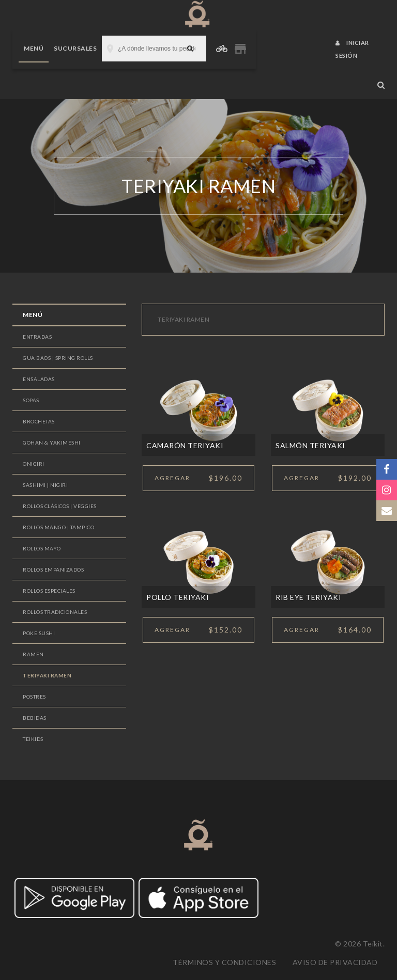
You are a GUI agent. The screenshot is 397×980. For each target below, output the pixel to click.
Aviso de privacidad (335, 962)
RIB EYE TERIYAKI (308, 597)
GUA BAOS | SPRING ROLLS (58, 358)
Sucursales (75, 48)
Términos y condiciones (224, 962)
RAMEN (33, 654)
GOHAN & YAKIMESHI (52, 442)
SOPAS (31, 400)
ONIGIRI (34, 464)
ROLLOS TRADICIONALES (55, 612)
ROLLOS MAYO (42, 548)
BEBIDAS (35, 718)
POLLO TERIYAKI (178, 597)
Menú (34, 48)
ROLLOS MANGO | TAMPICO (58, 527)
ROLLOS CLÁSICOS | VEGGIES (60, 506)
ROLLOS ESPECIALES (49, 591)
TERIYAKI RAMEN (47, 675)
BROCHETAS (39, 421)
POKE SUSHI (39, 633)
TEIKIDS (33, 739)
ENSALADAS (39, 379)
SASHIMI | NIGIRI (45, 485)
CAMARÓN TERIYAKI (185, 445)
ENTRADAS (37, 337)
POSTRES (34, 697)
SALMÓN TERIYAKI (310, 445)
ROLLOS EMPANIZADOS (53, 570)
